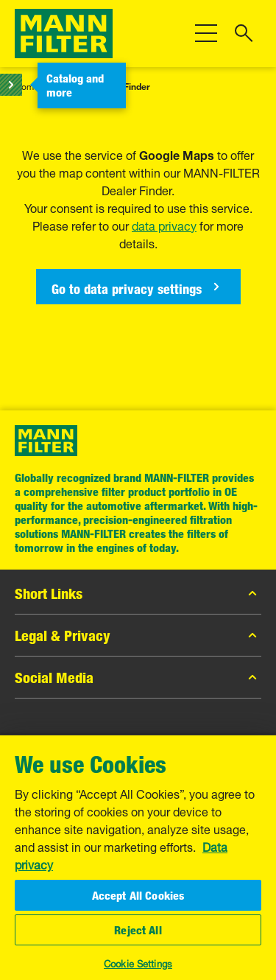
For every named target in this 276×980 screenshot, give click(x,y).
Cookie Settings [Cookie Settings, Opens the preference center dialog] (138, 962)
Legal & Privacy (138, 635)
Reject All (138, 930)
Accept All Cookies (138, 895)
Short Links (138, 593)
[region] (138, 857)
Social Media (138, 677)
